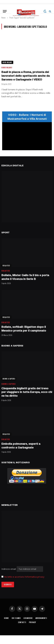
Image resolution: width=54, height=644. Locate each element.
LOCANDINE (28, 618)
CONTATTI (22, 622)
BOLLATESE (6, 266)
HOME (6, 618)
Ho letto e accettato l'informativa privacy (24, 577)
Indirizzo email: (22, 569)
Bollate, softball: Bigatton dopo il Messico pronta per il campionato (24, 329)
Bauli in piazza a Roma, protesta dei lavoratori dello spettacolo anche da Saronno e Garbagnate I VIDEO (26, 76)
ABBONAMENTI (41, 618)
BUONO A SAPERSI (9, 379)
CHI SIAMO (16, 618)
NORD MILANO (7, 62)
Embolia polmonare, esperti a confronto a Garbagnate (21, 446)
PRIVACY (32, 622)
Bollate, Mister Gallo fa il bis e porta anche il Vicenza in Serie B (25, 277)
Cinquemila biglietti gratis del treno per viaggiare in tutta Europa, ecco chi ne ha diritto (27, 392)
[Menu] (5, 11)
